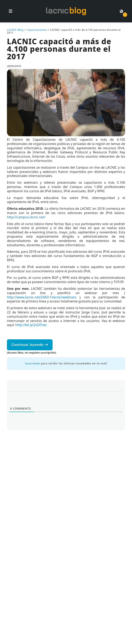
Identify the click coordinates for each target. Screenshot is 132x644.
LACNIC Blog (15, 30)
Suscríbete (33, 363)
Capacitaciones (37, 30)
